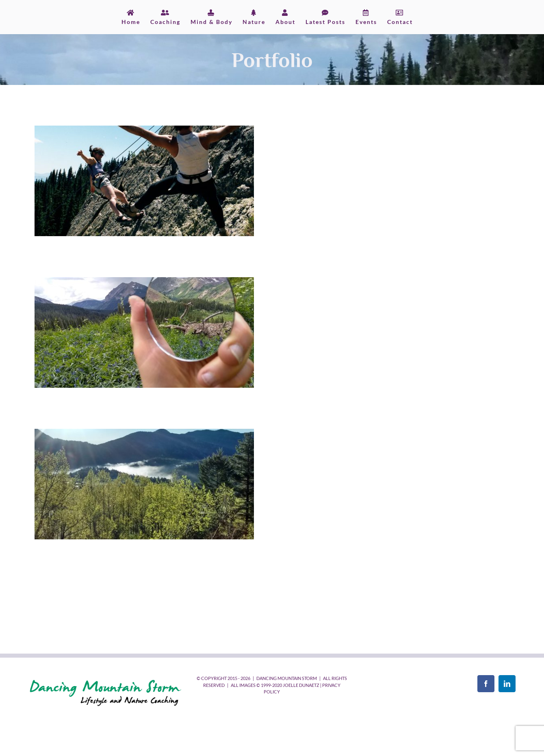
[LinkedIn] (507, 684)
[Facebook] (486, 684)
